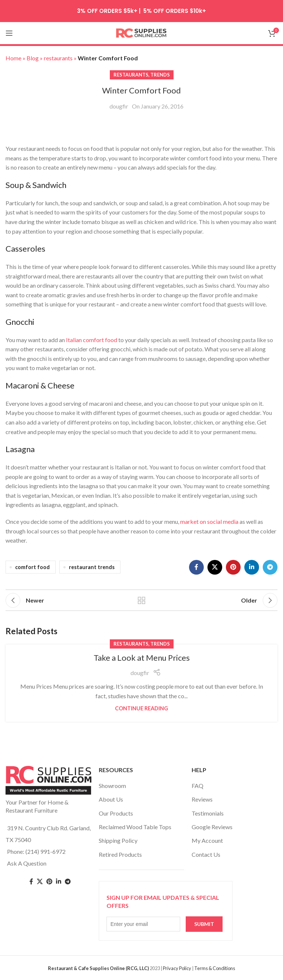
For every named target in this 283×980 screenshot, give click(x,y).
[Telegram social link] (270, 567)
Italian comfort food (92, 340)
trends (160, 75)
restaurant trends (92, 567)
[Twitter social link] (40, 882)
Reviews (202, 799)
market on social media (209, 521)
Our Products (116, 813)
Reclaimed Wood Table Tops (135, 827)
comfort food (32, 567)
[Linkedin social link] (252, 567)
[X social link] (215, 567)
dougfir (119, 106)
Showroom (112, 786)
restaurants (131, 75)
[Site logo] (141, 32)
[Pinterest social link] (233, 567)
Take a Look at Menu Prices (142, 658)
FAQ (198, 786)
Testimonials (208, 813)
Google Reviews (212, 827)
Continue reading (141, 708)
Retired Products (120, 854)
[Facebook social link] (196, 567)
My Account (207, 840)
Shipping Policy (118, 840)
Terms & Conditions (215, 968)
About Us (111, 799)
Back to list (141, 600)
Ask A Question (27, 863)
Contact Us (206, 854)
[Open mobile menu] (9, 33)
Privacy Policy (177, 968)
